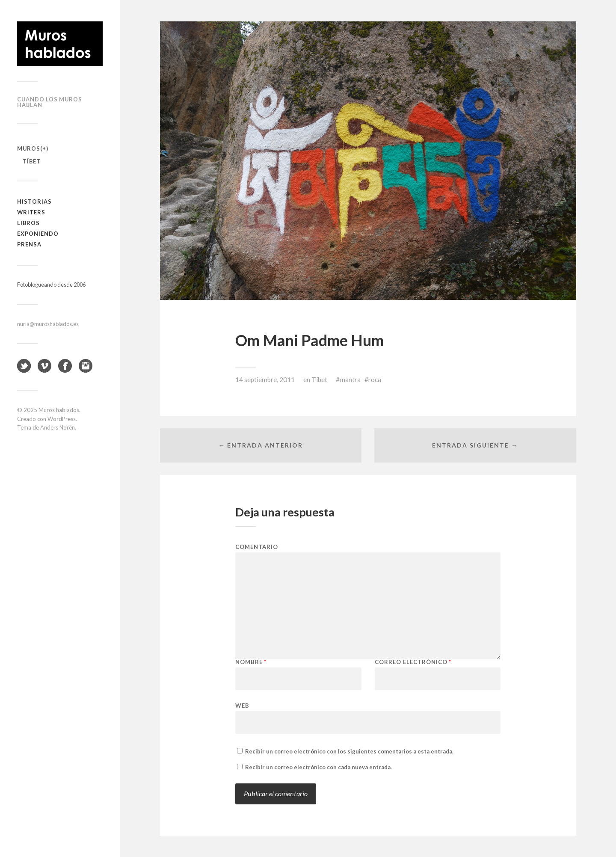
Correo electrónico (413, 662)
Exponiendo (38, 234)
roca (375, 380)
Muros (29, 148)
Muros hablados (59, 410)
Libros (28, 223)
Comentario (257, 547)
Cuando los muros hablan (50, 102)
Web (242, 705)
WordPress (62, 419)
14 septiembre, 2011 (265, 380)
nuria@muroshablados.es (48, 324)
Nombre (251, 662)
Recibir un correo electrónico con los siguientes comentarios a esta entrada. (349, 751)
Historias (34, 202)
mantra (350, 380)
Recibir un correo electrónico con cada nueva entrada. (318, 767)
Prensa (29, 244)
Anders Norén (58, 427)
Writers (31, 212)
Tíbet (32, 161)
